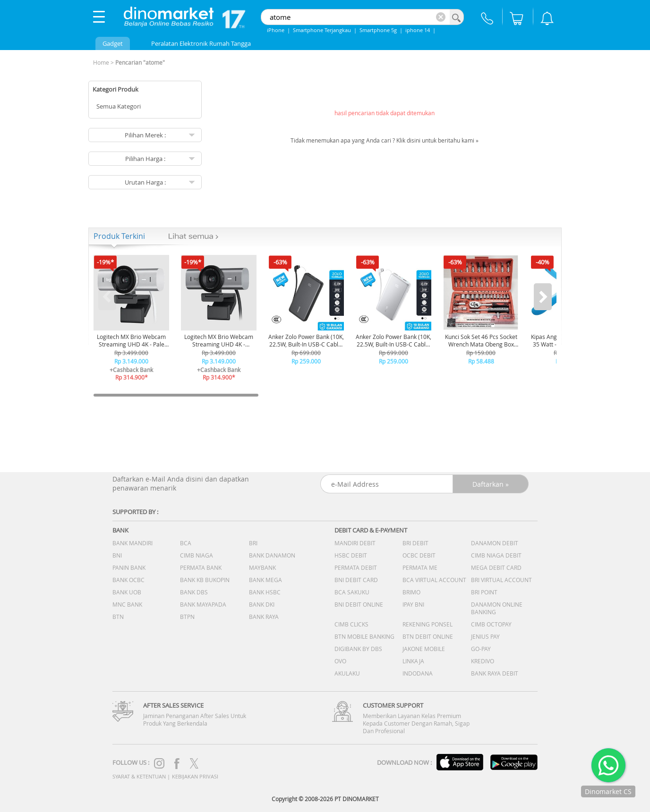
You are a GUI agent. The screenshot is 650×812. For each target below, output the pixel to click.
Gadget (113, 43)
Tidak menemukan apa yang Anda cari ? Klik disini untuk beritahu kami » (385, 140)
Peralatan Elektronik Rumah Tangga (201, 43)
